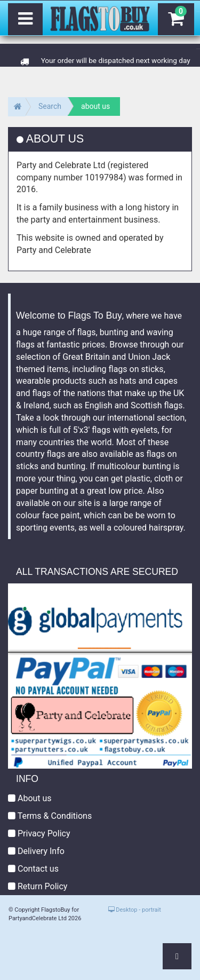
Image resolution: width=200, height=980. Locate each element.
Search (50, 106)
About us (30, 798)
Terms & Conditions (50, 816)
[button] (177, 956)
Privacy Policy (39, 833)
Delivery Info (36, 851)
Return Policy (38, 886)
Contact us (33, 869)
